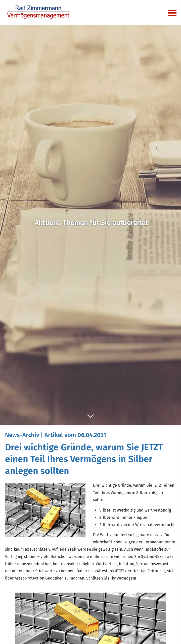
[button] (90, 419)
